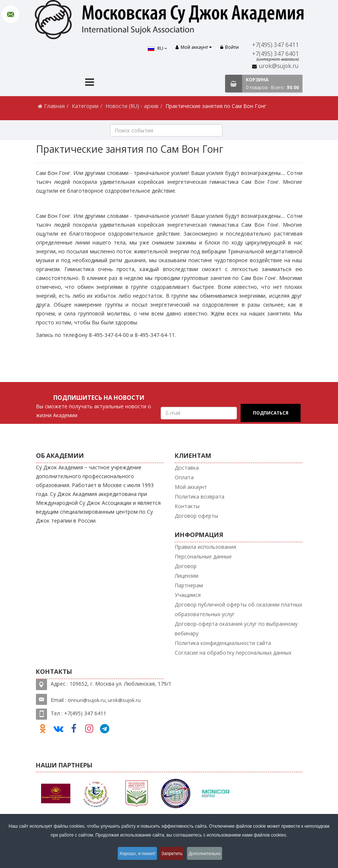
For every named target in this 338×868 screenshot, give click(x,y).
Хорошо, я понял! (133, 855)
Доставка (187, 468)
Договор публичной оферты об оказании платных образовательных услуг (238, 609)
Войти (230, 47)
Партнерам (189, 585)
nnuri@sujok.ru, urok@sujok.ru (106, 700)
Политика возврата (200, 497)
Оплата (184, 477)
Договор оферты (196, 516)
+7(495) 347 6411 (275, 45)
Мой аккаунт (191, 487)
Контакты (187, 506)
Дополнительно (210, 855)
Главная (54, 106)
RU (154, 48)
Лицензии (187, 576)
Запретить (173, 855)
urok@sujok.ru (279, 66)
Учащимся (188, 595)
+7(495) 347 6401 (275, 54)
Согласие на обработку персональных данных (233, 653)
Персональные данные (203, 556)
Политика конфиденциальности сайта (223, 643)
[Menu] (90, 83)
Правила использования (205, 547)
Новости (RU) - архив (132, 106)
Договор (186, 566)
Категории (85, 106)
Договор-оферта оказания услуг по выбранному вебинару (236, 629)
